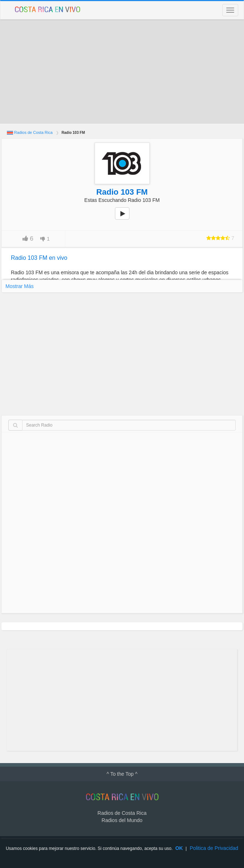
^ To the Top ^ (122, 774)
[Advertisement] (122, 72)
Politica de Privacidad (214, 848)
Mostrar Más (20, 286)
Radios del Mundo (122, 820)
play (126, 219)
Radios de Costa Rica (33, 132)
